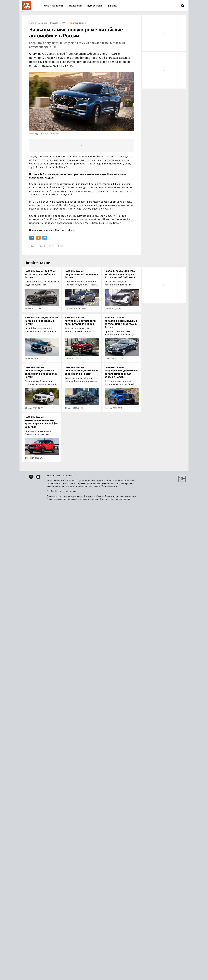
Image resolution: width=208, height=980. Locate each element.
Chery (33, 246)
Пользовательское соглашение (115, 976)
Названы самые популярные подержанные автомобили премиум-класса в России (121, 372)
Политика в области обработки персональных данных (110, 973)
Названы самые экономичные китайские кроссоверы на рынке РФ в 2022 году (41, 422)
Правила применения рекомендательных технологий (73, 976)
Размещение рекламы (67, 968)
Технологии (75, 6)
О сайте (51, 968)
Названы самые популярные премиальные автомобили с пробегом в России (121, 322)
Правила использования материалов (65, 973)
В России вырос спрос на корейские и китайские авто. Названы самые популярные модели (78, 176)
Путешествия (95, 6)
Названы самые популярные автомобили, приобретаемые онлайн (80, 321)
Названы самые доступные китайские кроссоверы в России (41, 321)
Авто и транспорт (54, 6)
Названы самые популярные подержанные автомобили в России (81, 371)
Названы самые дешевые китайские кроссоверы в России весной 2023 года (120, 274)
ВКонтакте (61, 230)
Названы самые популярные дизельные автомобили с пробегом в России (41, 372)
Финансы (112, 6)
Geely (51, 246)
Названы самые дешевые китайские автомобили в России (40, 274)
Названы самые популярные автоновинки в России (82, 274)
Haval (61, 246)
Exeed (42, 246)
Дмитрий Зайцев (78, 23)
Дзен (71, 230)
